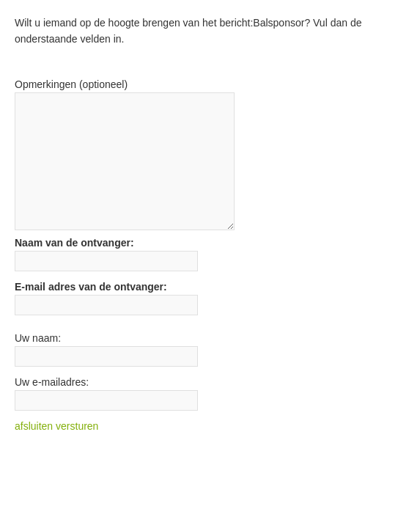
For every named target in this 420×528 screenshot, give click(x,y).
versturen (77, 426)
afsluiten (34, 426)
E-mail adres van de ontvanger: (91, 287)
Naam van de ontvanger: (74, 243)
